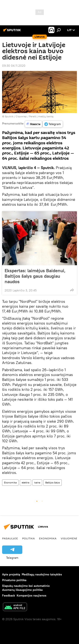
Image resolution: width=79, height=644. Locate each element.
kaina (37, 482)
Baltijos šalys (53, 482)
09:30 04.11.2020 (14, 66)
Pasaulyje (10, 538)
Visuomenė (69, 538)
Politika (28, 538)
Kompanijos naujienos (31, 595)
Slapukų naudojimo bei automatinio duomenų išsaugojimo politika (26, 588)
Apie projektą (11, 574)
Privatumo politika (14, 580)
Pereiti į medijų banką (41, 116)
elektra (25, 482)
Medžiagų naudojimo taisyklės (42, 574)
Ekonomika (10, 482)
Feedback (9, 595)
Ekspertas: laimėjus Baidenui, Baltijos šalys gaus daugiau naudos (35, 276)
